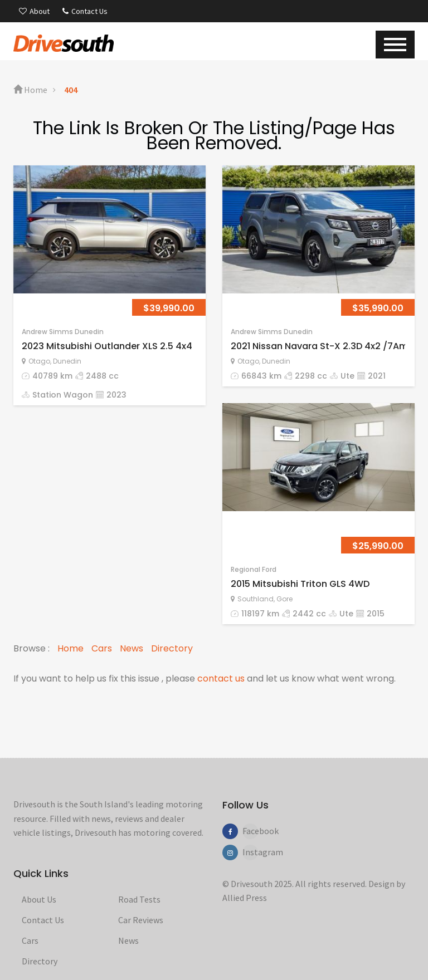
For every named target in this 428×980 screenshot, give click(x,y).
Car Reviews (141, 920)
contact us (221, 678)
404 (71, 90)
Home (30, 90)
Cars (102, 648)
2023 (116, 395)
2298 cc (311, 376)
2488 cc (102, 376)
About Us (39, 899)
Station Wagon (63, 395)
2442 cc (309, 614)
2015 (376, 614)
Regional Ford (254, 569)
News (132, 648)
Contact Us (85, 11)
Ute (347, 376)
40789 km (52, 376)
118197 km (260, 614)
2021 (377, 376)
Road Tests (139, 899)
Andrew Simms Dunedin (63, 332)
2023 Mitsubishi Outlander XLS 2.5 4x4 (107, 346)
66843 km (261, 376)
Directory (172, 648)
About (34, 11)
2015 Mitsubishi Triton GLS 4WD (300, 584)
